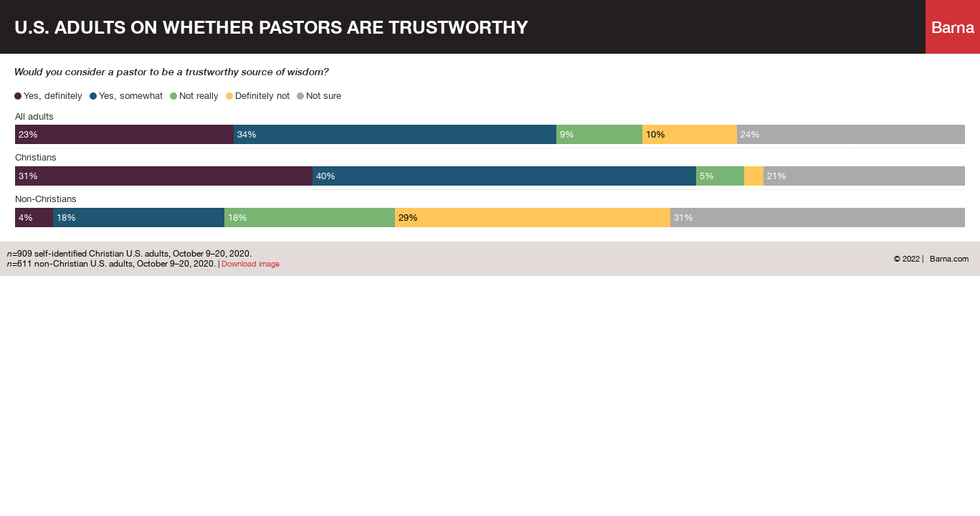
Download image (251, 264)
